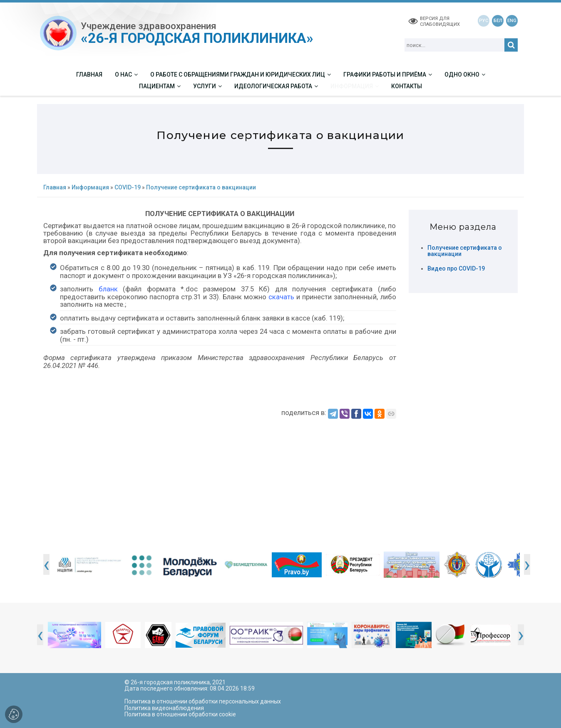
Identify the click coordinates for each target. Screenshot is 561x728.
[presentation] (46, 564)
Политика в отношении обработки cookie (180, 714)
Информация (90, 188)
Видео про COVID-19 (456, 269)
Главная (55, 188)
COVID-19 (128, 188)
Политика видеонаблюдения (164, 708)
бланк (108, 289)
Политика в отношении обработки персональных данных (203, 701)
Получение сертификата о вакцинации (465, 251)
